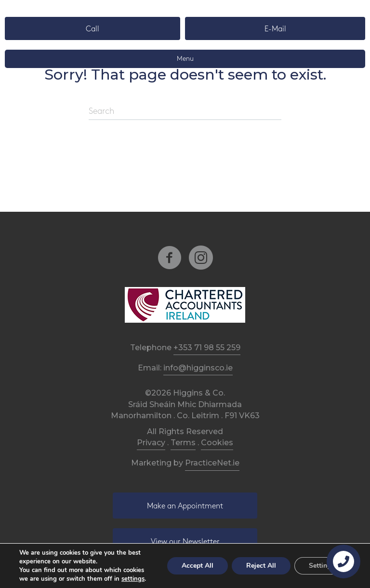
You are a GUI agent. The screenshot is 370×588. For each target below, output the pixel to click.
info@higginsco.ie (198, 368)
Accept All (198, 566)
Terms (183, 443)
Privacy (151, 443)
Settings (322, 566)
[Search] (185, 112)
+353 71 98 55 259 (207, 348)
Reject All (261, 566)
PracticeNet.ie (212, 463)
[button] (92, 28)
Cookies (217, 443)
